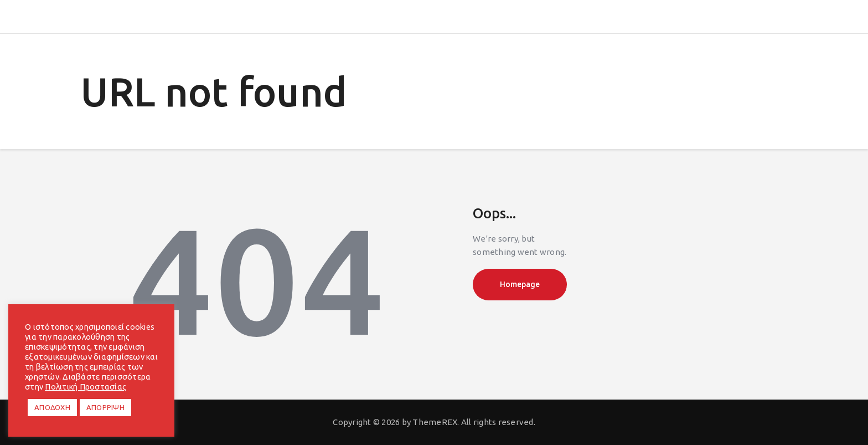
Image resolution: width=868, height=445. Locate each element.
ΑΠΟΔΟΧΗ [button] (52, 407)
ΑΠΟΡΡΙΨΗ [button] (105, 407)
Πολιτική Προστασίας (86, 387)
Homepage (520, 284)
